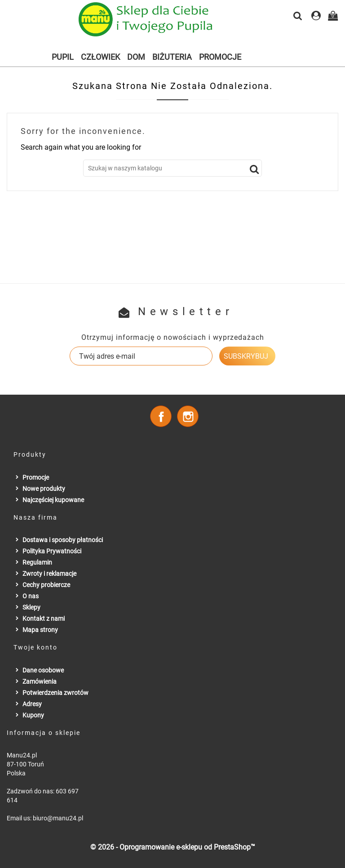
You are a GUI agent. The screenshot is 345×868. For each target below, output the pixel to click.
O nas (31, 596)
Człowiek (100, 57)
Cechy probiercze (46, 585)
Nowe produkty (44, 489)
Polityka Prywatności (52, 551)
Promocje (220, 57)
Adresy (32, 704)
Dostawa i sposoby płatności (63, 540)
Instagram (188, 416)
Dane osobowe (43, 670)
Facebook (161, 416)
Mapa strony (40, 630)
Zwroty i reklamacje (49, 574)
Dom (136, 57)
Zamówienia (40, 681)
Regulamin (37, 562)
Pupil (63, 57)
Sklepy (31, 607)
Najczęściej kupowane (53, 500)
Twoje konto (35, 647)
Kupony (33, 715)
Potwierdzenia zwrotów (55, 693)
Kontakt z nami (44, 619)
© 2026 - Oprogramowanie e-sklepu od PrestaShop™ (173, 847)
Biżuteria (172, 57)
